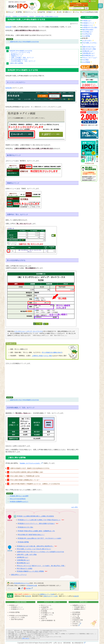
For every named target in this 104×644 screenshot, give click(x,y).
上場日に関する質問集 (16, 63)
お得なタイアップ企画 (18, 617)
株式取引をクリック (17, 54)
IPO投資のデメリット (18, 609)
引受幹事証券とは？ (23, 560)
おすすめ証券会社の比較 (90, 12)
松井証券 (8, 27)
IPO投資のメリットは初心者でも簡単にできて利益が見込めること (39, 520)
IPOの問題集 (86, 62)
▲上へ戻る (75, 507)
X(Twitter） (76, 624)
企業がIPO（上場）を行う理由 (27, 555)
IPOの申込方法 (87, 34)
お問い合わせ (76, 622)
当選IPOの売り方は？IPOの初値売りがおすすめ (24, 42)
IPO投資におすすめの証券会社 (18, 616)
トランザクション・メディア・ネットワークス (28, 331)
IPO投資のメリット (88, 23)
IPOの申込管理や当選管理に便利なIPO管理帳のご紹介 (27, 472)
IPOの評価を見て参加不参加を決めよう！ (31, 535)
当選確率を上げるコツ (79, 605)
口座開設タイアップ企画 (47, 594)
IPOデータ (44, 619)
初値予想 (42, 12)
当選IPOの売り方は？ (89, 47)
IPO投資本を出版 (32, 585)
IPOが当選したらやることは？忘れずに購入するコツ (34, 549)
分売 (60, 12)
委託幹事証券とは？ (23, 563)
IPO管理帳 (79, 4)
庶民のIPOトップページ (19, 575)
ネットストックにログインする (21, 52)
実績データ (52, 12)
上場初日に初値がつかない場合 (42, 356)
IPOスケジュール (31, 12)
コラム (77, 12)
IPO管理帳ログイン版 (47, 613)
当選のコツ (68, 12)
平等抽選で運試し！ (80, 607)
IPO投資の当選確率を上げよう (19, 502)
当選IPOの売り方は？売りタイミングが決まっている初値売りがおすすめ (40, 552)
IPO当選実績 (76, 612)
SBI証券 (76, 596)
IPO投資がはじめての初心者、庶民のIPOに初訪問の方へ (35, 546)
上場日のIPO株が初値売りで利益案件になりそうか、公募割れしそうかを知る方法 (35, 484)
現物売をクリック (16, 56)
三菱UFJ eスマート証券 (50, 596)
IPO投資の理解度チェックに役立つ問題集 (30, 571)
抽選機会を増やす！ (80, 609)
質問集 (20, 12)
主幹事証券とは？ (23, 557)
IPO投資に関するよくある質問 (19, 496)
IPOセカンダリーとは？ (90, 58)
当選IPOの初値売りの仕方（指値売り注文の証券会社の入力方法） (30, 468)
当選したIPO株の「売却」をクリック (22, 58)
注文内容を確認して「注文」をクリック (23, 61)
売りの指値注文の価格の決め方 (52, 352)
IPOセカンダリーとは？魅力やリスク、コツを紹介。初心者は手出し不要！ (41, 566)
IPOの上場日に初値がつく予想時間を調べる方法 (25, 476)
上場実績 (43, 617)
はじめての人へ (65, 1)
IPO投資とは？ (87, 21)
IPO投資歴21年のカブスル (21, 583)
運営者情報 (67, 643)
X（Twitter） (84, 1)
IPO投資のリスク (87, 25)
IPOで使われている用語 (25, 569)
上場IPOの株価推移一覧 (48, 620)
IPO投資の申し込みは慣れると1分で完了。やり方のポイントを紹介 (39, 538)
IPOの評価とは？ (87, 32)
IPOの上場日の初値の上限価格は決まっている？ (25, 480)
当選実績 (75, 1)
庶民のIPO (49, 643)
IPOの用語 (85, 60)
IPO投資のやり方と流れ (25, 527)
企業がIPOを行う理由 (89, 49)
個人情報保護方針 (78, 643)
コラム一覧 (76, 616)
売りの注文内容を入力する (19, 59)
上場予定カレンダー (47, 609)
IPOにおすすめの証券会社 (18, 499)
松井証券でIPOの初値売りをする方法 (21, 51)
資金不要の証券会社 (17, 619)
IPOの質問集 (86, 36)
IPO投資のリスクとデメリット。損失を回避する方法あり (36, 524)
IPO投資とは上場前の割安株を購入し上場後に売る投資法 (35, 516)
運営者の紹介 (76, 614)
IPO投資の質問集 (23, 542)
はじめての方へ (87, 41)
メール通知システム (47, 615)
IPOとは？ (11, 12)
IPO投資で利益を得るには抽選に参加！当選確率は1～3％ (36, 531)
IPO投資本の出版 (78, 620)
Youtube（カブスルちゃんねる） (30, 463)
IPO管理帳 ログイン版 (79, 5)
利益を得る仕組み (88, 30)
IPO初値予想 (45, 607)
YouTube (93, 1)
